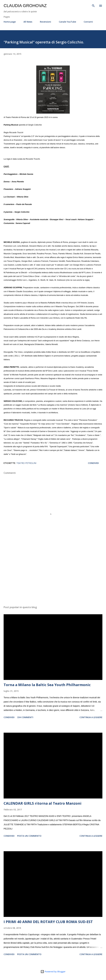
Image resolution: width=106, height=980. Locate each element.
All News (28, 22)
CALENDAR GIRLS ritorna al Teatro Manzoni (43, 803)
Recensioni (45, 22)
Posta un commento (29, 836)
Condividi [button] (93, 463)
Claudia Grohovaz (25, 6)
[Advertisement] (53, 575)
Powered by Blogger (53, 972)
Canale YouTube (67, 22)
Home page (10, 22)
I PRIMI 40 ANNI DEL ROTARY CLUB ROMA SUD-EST (48, 922)
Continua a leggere (91, 717)
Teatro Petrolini (26, 463)
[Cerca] (93, 5)
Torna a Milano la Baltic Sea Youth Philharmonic (47, 685)
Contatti (88, 22)
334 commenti (25, 717)
